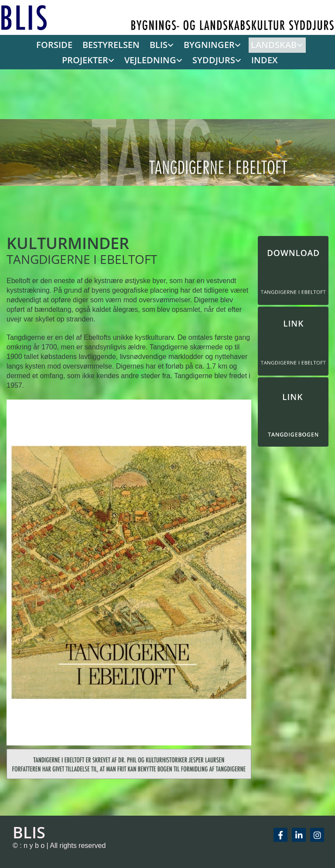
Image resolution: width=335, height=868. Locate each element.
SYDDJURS (181, 59)
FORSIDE (35, 44)
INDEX (227, 59)
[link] (132, 45)
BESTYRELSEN (87, 44)
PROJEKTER (294, 44)
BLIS (131, 44)
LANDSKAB (237, 44)
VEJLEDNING (123, 59)
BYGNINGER (178, 44)
